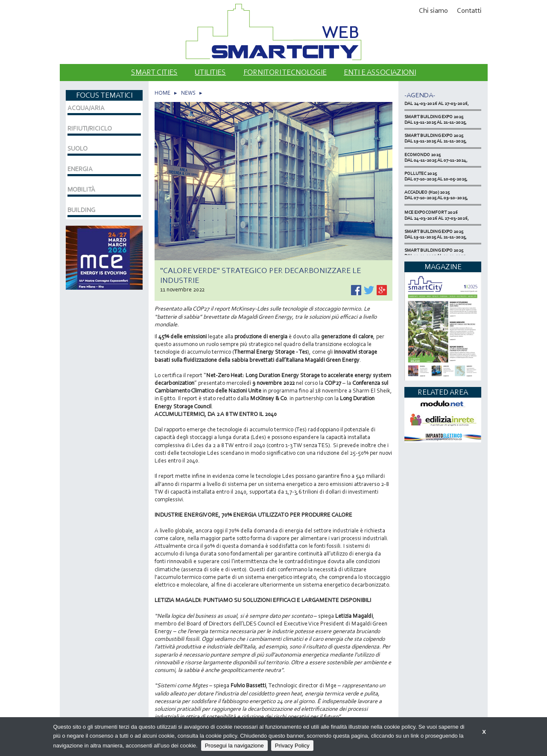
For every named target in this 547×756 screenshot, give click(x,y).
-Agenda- (420, 95)
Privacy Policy (292, 746)
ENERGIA (80, 169)
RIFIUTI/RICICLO (90, 128)
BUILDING (81, 210)
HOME (162, 93)
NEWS (188, 93)
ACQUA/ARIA (86, 108)
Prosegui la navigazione (234, 746)
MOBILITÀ (81, 189)
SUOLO (78, 148)
